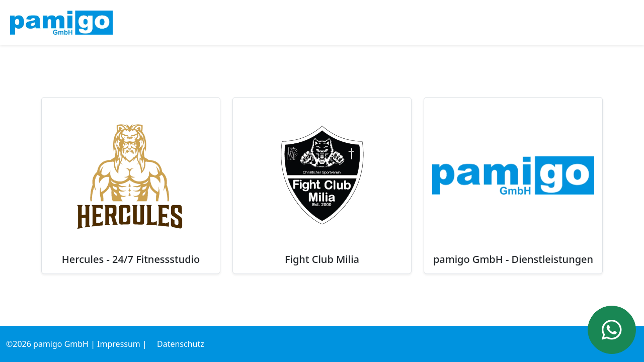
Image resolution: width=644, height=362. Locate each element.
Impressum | (122, 344)
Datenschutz (181, 344)
